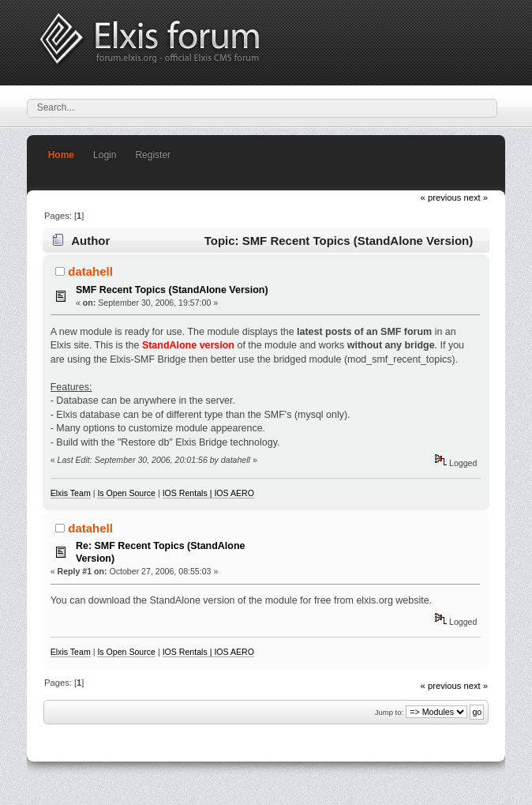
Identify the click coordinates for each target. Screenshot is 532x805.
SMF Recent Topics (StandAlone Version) (172, 290)
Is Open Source (126, 493)
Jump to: (390, 712)
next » (476, 197)
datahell (90, 271)
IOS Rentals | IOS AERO (208, 493)
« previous (441, 197)
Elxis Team (71, 493)
